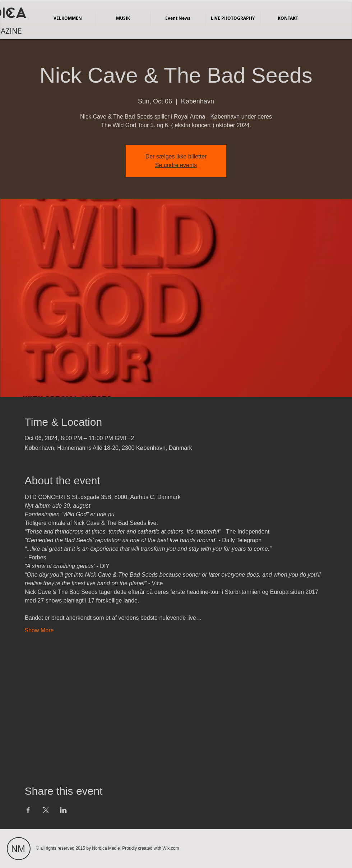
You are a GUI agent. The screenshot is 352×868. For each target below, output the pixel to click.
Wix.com (171, 848)
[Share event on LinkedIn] (63, 810)
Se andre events (176, 165)
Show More (39, 630)
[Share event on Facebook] (28, 810)
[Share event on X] (46, 810)
